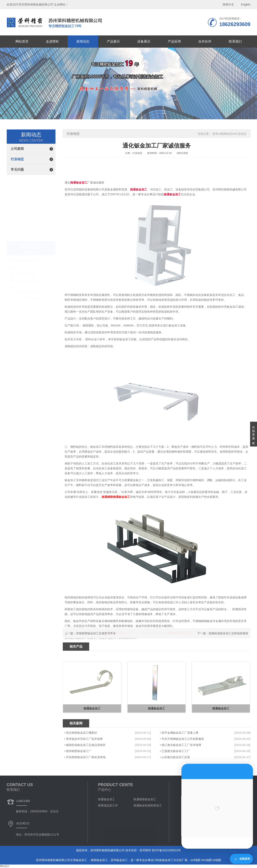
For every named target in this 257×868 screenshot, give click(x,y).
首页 (215, 134)
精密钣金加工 (99, 860)
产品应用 (174, 41)
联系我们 (235, 41)
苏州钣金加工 (119, 860)
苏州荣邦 (145, 850)
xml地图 (195, 860)
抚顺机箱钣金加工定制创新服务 (229, 639)
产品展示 (113, 41)
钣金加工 (82, 860)
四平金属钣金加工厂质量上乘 (180, 758)
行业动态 (17, 159)
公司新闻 (17, 149)
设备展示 (144, 41)
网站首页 (22, 41)
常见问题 (17, 169)
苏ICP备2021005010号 (166, 850)
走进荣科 (52, 41)
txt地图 (217, 860)
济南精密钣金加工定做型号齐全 (96, 639)
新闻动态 (83, 41)
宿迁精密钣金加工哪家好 (81, 758)
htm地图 (206, 860)
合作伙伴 (205, 41)
